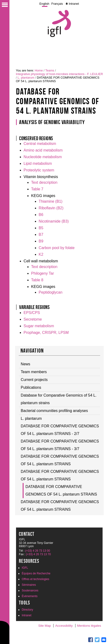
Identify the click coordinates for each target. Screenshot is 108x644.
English (44, 4)
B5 (41, 228)
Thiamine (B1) (50, 201)
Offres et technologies (35, 579)
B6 (41, 215)
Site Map (45, 626)
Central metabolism (40, 144)
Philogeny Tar (43, 273)
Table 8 (37, 280)
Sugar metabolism (39, 326)
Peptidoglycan (51, 292)
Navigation (32, 351)
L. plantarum (26, 78)
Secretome (33, 319)
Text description (44, 182)
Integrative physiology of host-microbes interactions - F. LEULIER (59, 74)
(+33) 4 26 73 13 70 (38, 554)
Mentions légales (89, 626)
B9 (41, 241)
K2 (41, 254)
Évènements (30, 596)
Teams (50, 70)
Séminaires (29, 585)
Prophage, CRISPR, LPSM (46, 333)
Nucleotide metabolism (43, 157)
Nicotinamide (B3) (54, 221)
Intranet (74, 4)
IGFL (25, 568)
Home (39, 70)
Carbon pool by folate (57, 248)
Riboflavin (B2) (51, 208)
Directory (27, 610)
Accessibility (64, 626)
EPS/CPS (32, 313)
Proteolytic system (39, 170)
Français (57, 4)
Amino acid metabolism (43, 150)
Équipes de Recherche (36, 573)
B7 (41, 235)
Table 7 (37, 189)
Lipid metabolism (38, 163)
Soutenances (30, 590)
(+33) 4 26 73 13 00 (38, 551)
